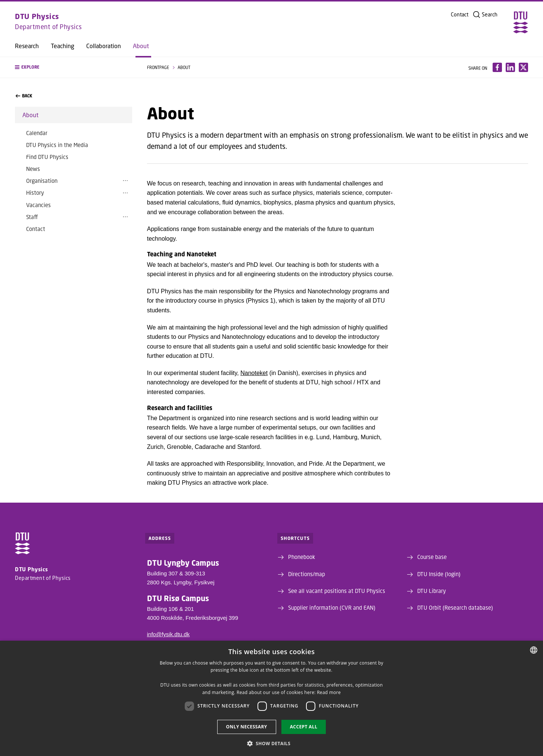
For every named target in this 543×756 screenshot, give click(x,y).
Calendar (37, 133)
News (33, 169)
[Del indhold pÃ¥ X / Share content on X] (523, 67)
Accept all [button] (304, 727)
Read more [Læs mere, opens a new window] (329, 692)
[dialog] (271, 698)
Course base (432, 557)
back (24, 96)
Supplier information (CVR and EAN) (332, 607)
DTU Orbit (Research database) (455, 607)
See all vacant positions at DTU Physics (337, 591)
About (141, 46)
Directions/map (307, 574)
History (35, 193)
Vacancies (38, 205)
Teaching (63, 46)
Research (27, 46)
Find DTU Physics (47, 157)
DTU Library (432, 591)
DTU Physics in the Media (57, 145)
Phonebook (302, 557)
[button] (74, 67)
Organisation (42, 181)
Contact (460, 15)
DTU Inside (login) (439, 574)
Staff (32, 217)
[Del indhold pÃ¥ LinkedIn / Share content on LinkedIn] (510, 67)
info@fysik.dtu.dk (168, 634)
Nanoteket (254, 373)
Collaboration (104, 46)
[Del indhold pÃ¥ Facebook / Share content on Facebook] (497, 67)
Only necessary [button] (247, 727)
